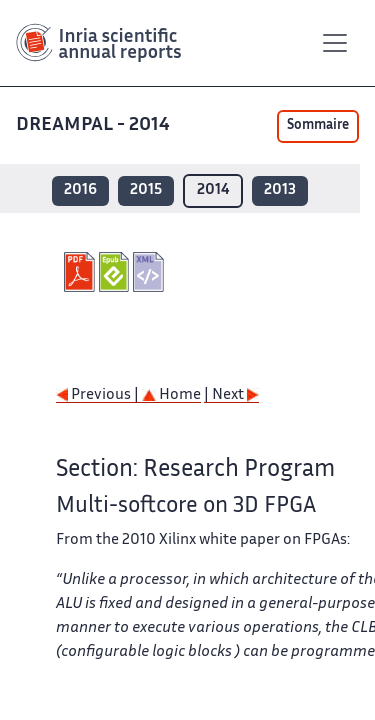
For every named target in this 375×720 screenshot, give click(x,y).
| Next (231, 395)
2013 (280, 190)
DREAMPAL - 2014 (95, 125)
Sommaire (318, 126)
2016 (80, 190)
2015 (146, 190)
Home (171, 395)
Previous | (99, 395)
